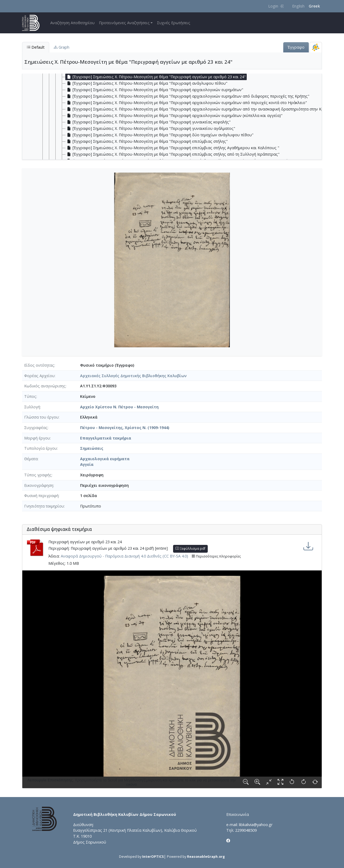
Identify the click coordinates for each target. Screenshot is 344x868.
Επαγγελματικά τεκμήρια (106, 438)
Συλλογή (32, 407)
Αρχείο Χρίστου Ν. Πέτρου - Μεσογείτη (119, 407)
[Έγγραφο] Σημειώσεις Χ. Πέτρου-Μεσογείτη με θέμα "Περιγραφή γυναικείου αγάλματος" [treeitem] (150, 128)
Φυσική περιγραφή (41, 496)
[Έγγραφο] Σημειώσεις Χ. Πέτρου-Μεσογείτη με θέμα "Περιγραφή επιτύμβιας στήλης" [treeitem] (147, 141)
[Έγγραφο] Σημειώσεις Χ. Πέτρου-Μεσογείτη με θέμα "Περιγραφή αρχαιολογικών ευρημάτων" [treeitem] (154, 90)
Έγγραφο (296, 47)
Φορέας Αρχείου (39, 376)
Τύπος (30, 396)
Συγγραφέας (36, 428)
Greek (314, 6)
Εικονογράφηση (39, 485)
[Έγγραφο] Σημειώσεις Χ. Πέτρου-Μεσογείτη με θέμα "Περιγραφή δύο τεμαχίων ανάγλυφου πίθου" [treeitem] (160, 135)
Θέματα (31, 459)
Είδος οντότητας (39, 365)
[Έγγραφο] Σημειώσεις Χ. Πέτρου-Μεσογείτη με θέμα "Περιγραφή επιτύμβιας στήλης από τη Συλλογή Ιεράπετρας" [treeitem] (173, 154)
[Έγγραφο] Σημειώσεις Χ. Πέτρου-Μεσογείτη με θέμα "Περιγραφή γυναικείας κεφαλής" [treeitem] (148, 122)
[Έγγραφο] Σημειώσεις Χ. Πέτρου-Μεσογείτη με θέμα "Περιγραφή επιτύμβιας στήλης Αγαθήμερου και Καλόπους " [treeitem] (172, 148)
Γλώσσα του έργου (41, 417)
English (298, 6)
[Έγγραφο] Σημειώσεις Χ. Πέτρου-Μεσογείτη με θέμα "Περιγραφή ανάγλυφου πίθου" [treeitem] (146, 83)
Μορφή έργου (37, 438)
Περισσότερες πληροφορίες (216, 556)
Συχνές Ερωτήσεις (174, 23)
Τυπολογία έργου (41, 448)
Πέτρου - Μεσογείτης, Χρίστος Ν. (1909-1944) (125, 428)
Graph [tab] (62, 47)
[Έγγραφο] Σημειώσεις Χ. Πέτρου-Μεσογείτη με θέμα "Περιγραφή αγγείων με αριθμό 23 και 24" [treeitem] (156, 77)
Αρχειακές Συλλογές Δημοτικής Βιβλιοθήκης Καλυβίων (133, 376)
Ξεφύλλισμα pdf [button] (190, 549)
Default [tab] (36, 47)
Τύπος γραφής (38, 475)
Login (276, 6)
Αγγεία (87, 464)
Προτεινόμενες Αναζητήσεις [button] (124, 23)
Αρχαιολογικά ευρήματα (105, 459)
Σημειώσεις (92, 448)
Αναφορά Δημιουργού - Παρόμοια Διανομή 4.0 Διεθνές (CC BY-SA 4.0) (124, 556)
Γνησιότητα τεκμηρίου (44, 506)
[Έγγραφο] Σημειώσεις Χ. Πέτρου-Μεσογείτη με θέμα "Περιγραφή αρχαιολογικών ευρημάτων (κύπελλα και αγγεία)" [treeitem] (174, 116)
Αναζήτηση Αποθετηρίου (72, 23)
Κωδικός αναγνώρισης (45, 386)
